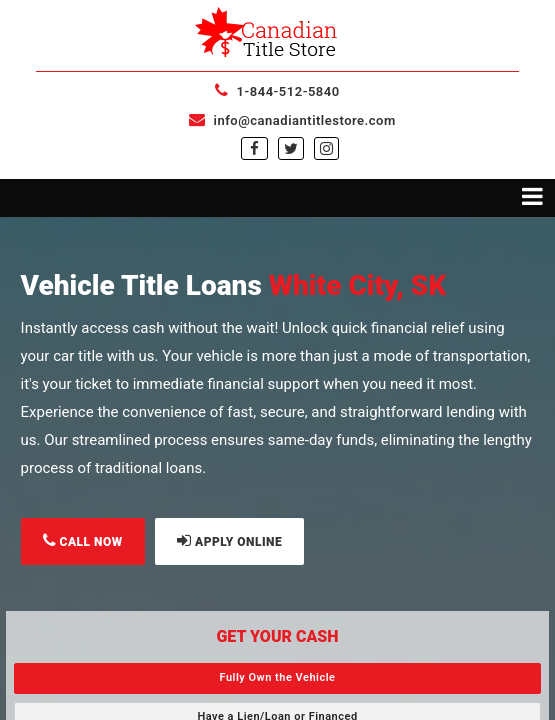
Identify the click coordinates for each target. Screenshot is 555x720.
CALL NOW (83, 540)
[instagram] (326, 149)
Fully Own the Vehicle (278, 677)
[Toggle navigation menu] (277, 198)
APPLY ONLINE (229, 540)
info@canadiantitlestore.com (292, 120)
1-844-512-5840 (277, 91)
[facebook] (254, 149)
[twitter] (291, 149)
